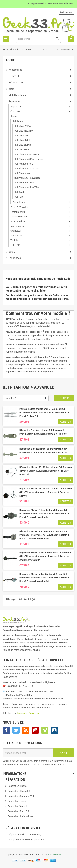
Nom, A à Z (10, 398)
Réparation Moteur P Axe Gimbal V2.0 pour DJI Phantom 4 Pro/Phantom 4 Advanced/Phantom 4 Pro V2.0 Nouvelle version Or (44, 514)
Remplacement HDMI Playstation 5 (26, 839)
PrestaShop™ (54, 855)
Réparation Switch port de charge (25, 834)
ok (64, 753)
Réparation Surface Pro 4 (21, 816)
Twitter (16, 730)
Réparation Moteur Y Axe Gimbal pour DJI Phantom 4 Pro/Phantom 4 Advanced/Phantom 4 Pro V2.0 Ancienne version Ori (45, 556)
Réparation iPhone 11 (19, 786)
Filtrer (64, 398)
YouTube (35, 730)
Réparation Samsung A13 (21, 796)
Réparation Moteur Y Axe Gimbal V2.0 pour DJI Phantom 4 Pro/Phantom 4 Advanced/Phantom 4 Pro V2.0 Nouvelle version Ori (44, 578)
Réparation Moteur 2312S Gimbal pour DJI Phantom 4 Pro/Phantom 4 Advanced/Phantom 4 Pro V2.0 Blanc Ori (46, 471)
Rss (26, 730)
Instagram (54, 730)
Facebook (6, 730)
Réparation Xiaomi (17, 806)
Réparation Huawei (18, 801)
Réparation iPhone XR (19, 791)
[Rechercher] (38, 39)
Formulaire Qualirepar (28, 713)
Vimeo (45, 730)
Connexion (66, 12)
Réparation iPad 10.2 (18, 811)
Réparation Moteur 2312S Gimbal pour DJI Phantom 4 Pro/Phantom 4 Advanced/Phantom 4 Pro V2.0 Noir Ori (46, 492)
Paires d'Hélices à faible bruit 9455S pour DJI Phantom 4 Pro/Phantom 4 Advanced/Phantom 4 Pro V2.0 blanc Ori (44, 413)
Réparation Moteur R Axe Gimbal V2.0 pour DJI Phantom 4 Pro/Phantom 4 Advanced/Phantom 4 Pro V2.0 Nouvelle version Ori (44, 535)
